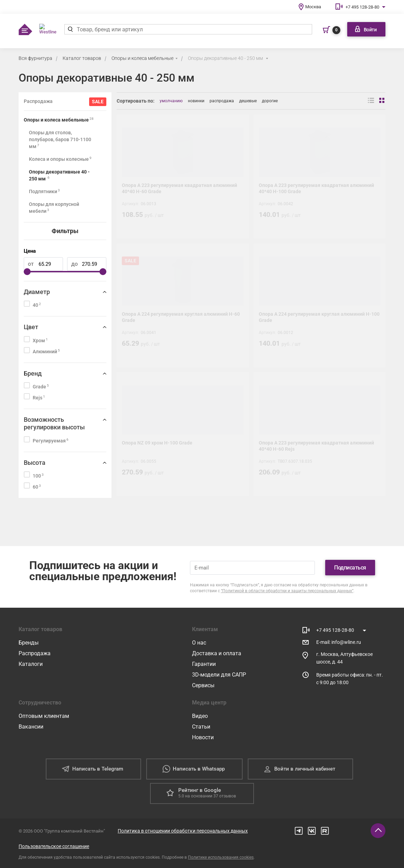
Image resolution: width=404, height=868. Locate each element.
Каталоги (31, 664)
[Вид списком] (371, 101)
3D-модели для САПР (219, 675)
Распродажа (35, 653)
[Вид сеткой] (382, 101)
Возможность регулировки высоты (54, 423)
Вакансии (31, 727)
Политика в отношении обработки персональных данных (183, 831)
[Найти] (70, 29)
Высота (35, 463)
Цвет (31, 327)
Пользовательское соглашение (54, 846)
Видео (200, 716)
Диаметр (37, 292)
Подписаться (350, 568)
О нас (199, 643)
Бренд (33, 373)
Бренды (29, 643)
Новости (203, 737)
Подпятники (44, 191)
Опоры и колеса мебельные (142, 58)
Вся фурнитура (35, 58)
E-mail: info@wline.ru (339, 642)
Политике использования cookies (221, 857)
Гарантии (204, 664)
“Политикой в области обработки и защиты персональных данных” (287, 591)
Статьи (201, 727)
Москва (313, 7)
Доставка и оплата (217, 653)
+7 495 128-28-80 (362, 7)
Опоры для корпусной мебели (54, 208)
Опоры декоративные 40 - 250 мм (226, 58)
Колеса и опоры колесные (60, 159)
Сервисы (203, 685)
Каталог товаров (82, 58)
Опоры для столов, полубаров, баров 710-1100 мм (60, 139)
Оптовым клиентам (44, 716)
